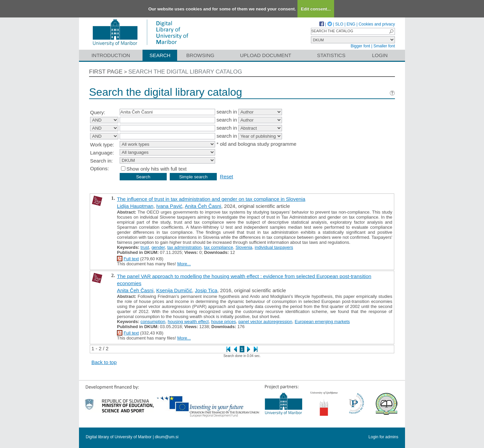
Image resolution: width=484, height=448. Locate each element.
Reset (226, 176)
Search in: (102, 161)
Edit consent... (316, 9)
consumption (153, 322)
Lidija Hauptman (135, 206)
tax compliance (219, 247)
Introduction (111, 55)
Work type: (102, 145)
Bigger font (360, 46)
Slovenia (244, 247)
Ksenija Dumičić (174, 290)
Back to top (104, 362)
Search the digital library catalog (185, 72)
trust (145, 247)
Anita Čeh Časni (203, 206)
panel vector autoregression (265, 322)
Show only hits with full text (156, 169)
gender (158, 247)
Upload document (266, 55)
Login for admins (383, 437)
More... (184, 264)
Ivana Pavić (169, 206)
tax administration (185, 247)
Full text (131, 259)
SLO (339, 24)
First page (106, 72)
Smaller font (384, 46)
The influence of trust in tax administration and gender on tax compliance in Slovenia (211, 199)
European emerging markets (322, 322)
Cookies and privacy (377, 24)
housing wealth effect (188, 322)
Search (160, 55)
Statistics (331, 55)
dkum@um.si (167, 437)
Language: (102, 153)
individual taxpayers (274, 247)
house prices (224, 322)
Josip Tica (206, 290)
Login (380, 55)
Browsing (200, 55)
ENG (351, 24)
